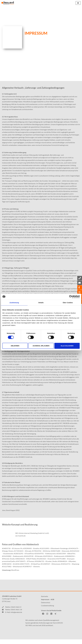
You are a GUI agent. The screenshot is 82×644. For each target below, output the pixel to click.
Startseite (44, 601)
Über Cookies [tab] (68, 303)
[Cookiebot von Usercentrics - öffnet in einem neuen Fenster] (71, 297)
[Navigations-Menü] (78, 3)
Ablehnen (15, 346)
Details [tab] (41, 303)
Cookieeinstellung (47, 610)
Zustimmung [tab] (14, 303)
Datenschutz (46, 607)
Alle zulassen (67, 346)
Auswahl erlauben (41, 346)
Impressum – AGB (48, 604)
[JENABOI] (8, 3)
